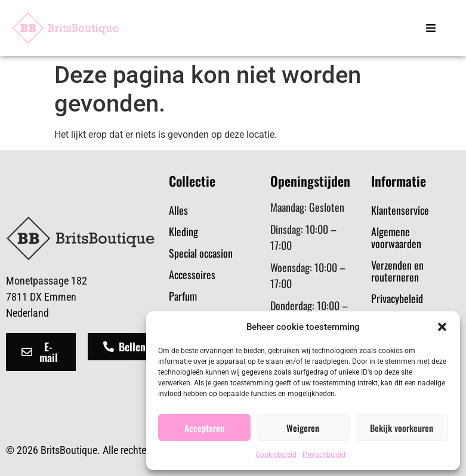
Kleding (183, 231)
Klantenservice (400, 210)
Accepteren (204, 428)
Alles (178, 210)
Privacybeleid (324, 455)
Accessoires (192, 274)
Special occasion (201, 253)
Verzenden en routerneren (397, 271)
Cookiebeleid (276, 455)
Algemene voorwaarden (396, 237)
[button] (442, 327)
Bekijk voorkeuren (402, 428)
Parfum (183, 296)
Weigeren (303, 428)
